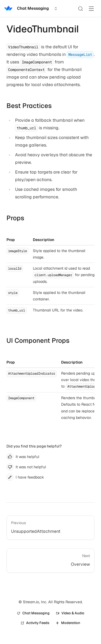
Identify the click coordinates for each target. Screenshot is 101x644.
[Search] (81, 9)
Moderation (68, 623)
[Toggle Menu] (91, 9)
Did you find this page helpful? (34, 446)
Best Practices (29, 106)
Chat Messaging (33, 613)
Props (15, 218)
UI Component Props (38, 340)
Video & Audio (70, 613)
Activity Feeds (35, 623)
